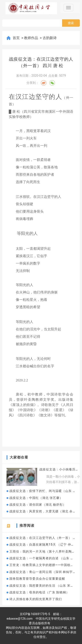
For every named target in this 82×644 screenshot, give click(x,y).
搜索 (71, 23)
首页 (17, 38)
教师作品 (31, 38)
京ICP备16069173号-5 (35, 614)
